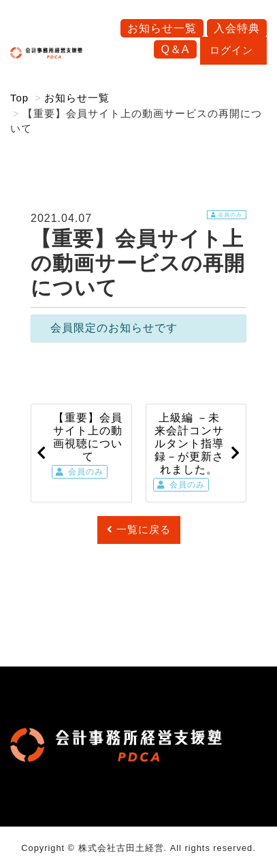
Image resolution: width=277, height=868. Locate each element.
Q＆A (175, 49)
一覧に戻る (139, 529)
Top (19, 98)
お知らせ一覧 (162, 28)
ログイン (233, 50)
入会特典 (237, 28)
